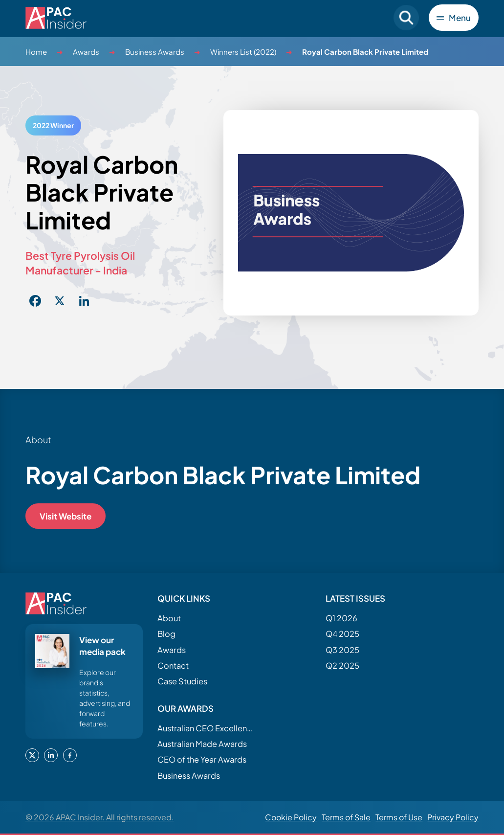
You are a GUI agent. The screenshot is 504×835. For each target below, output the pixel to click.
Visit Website (66, 516)
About (169, 618)
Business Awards (155, 52)
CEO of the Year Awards (202, 759)
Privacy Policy (453, 817)
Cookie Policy (291, 817)
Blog (166, 634)
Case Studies (182, 681)
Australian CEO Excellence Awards (206, 728)
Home (36, 52)
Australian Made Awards (202, 744)
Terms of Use (399, 817)
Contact (173, 666)
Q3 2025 (342, 650)
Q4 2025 (342, 634)
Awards (86, 52)
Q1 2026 (341, 618)
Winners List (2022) (243, 52)
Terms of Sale (346, 817)
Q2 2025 (342, 666)
